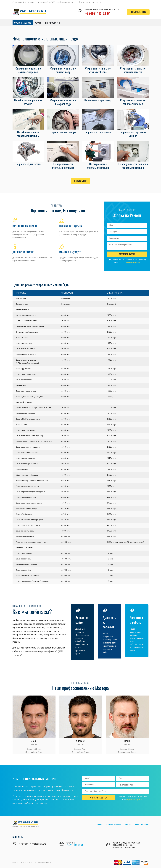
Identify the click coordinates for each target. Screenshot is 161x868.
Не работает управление (98, 132)
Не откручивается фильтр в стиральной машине (133, 166)
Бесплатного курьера (71, 226)
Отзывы (145, 824)
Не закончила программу (98, 100)
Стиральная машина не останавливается (133, 70)
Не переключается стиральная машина (63, 166)
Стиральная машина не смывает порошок (28, 70)
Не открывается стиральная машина (98, 166)
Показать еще (80, 181)
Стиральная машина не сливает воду (63, 70)
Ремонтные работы (137, 620)
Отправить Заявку (127, 254)
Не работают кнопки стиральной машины (28, 134)
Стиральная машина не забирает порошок (133, 102)
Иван (127, 741)
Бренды (127, 824)
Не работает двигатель (28, 164)
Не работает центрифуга (63, 132)
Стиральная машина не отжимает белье (98, 70)
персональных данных (130, 263)
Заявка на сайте (82, 620)
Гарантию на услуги (70, 252)
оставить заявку (137, 12)
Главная (99, 824)
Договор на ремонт (23, 252)
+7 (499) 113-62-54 (98, 13)
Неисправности (53, 23)
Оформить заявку (23, 23)
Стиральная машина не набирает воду (63, 102)
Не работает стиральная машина (133, 134)
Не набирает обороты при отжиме (28, 102)
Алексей (80, 741)
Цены (136, 824)
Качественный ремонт (25, 226)
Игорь (34, 741)
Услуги (38, 23)
